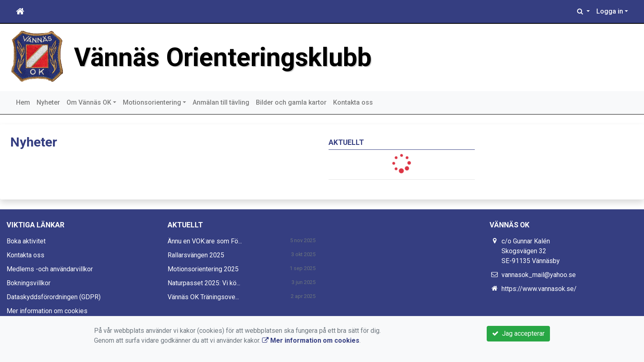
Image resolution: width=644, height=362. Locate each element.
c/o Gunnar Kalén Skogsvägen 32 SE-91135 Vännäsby (531, 251)
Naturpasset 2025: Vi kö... (204, 283)
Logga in (610, 11)
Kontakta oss (353, 102)
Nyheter (48, 102)
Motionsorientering (152, 102)
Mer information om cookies (47, 311)
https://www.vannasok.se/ (539, 289)
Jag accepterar (518, 333)
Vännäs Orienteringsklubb (223, 57)
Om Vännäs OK (89, 102)
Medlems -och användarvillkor (50, 269)
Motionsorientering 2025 (203, 269)
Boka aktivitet (26, 241)
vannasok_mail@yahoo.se (539, 275)
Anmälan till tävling (221, 102)
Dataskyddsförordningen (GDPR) (54, 297)
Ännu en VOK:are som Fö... (205, 241)
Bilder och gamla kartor (291, 102)
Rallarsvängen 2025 (196, 255)
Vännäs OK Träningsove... (203, 297)
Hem (23, 102)
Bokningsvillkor (29, 283)
